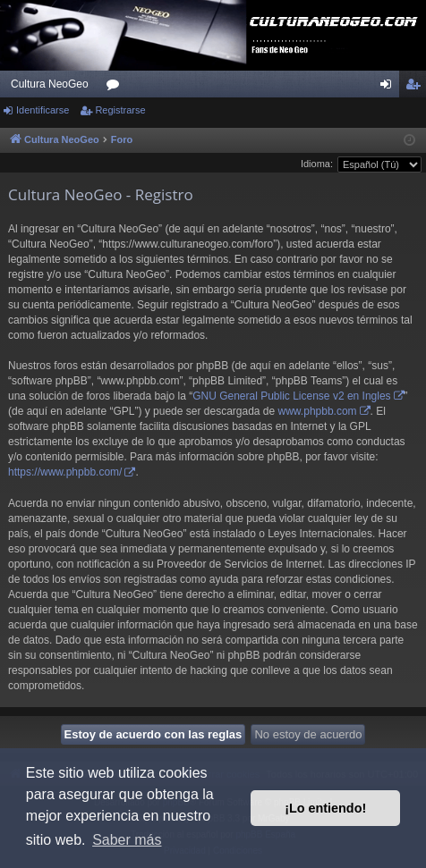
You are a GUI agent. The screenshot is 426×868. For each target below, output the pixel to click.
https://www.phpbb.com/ (65, 472)
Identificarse (43, 110)
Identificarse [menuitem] (390, 88)
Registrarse (120, 110)
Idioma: (317, 164)
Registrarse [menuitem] (417, 88)
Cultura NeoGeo (50, 84)
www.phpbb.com (318, 411)
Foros (116, 88)
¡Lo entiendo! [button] (325, 808)
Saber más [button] (127, 840)
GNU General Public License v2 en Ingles (291, 396)
